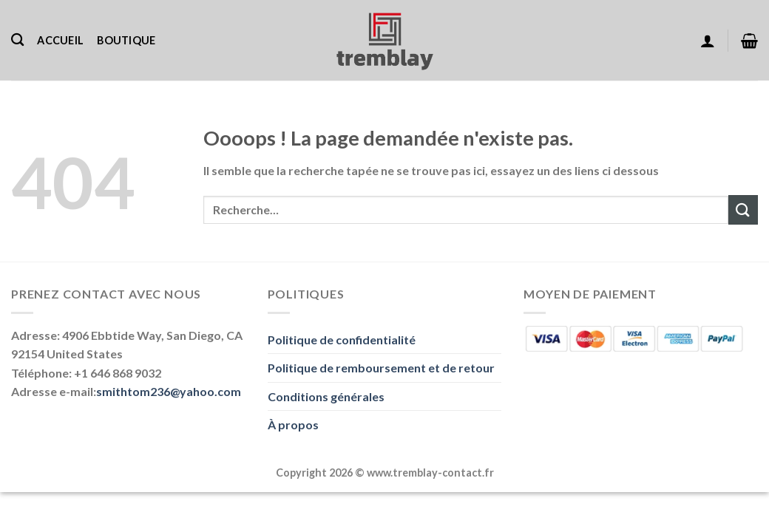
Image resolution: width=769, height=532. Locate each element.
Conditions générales (326, 396)
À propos (293, 424)
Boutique (126, 40)
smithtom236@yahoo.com (169, 391)
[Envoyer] (743, 209)
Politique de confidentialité (342, 340)
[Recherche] (17, 40)
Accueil (60, 40)
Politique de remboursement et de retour (381, 368)
